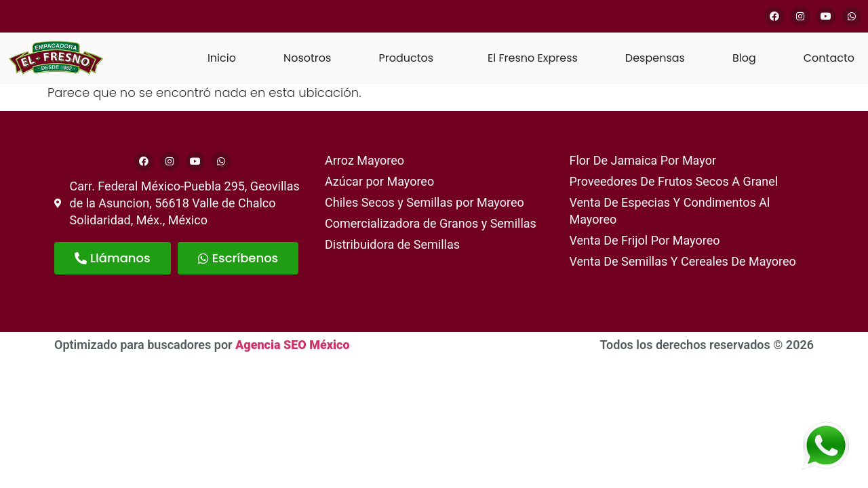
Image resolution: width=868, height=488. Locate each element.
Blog (744, 58)
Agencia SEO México (292, 345)
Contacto (829, 58)
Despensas (655, 58)
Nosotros (307, 58)
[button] (409, 58)
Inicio (222, 58)
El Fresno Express (533, 58)
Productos (406, 58)
